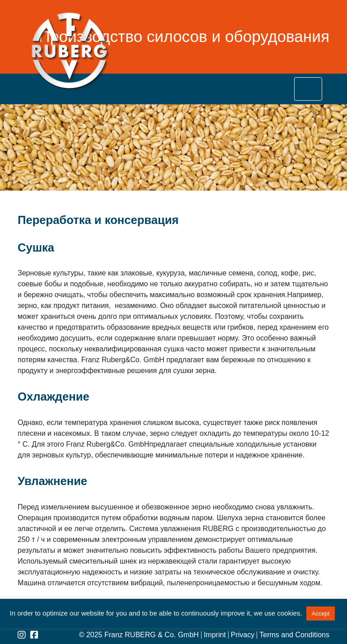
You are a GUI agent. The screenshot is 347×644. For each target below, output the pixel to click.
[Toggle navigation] (308, 89)
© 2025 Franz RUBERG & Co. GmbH (139, 635)
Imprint (215, 635)
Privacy (243, 635)
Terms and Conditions (294, 635)
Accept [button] (321, 614)
